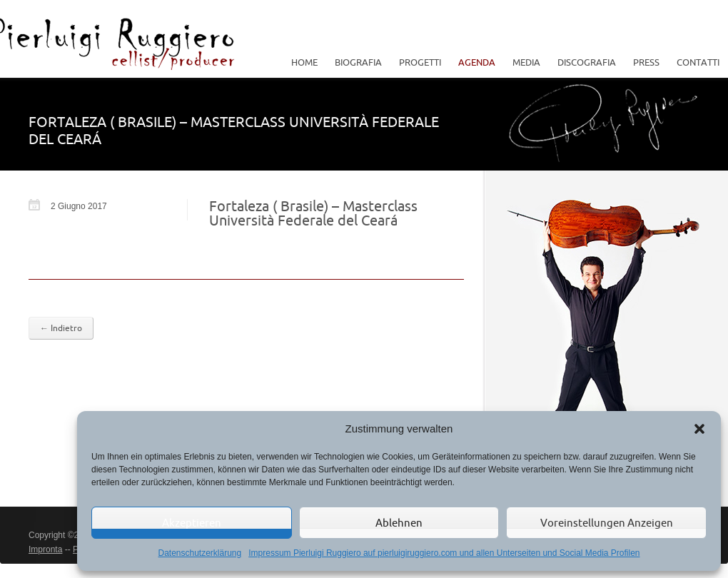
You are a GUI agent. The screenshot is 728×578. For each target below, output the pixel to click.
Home (304, 62)
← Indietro (61, 328)
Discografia (587, 62)
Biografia (358, 62)
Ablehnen (399, 523)
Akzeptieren (192, 523)
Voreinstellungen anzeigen (607, 523)
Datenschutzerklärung (199, 553)
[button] (699, 429)
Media (523, 62)
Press (646, 62)
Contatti (698, 62)
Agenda (477, 62)
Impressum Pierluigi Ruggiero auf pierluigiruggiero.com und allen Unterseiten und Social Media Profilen (444, 553)
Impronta (45, 549)
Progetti (416, 62)
